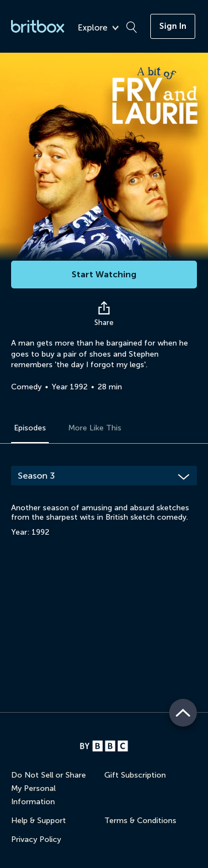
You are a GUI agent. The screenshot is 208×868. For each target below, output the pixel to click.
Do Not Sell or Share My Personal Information (49, 788)
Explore (98, 28)
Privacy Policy (36, 839)
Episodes (30, 428)
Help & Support (39, 821)
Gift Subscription (135, 775)
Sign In (173, 26)
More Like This (95, 428)
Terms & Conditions (140, 821)
